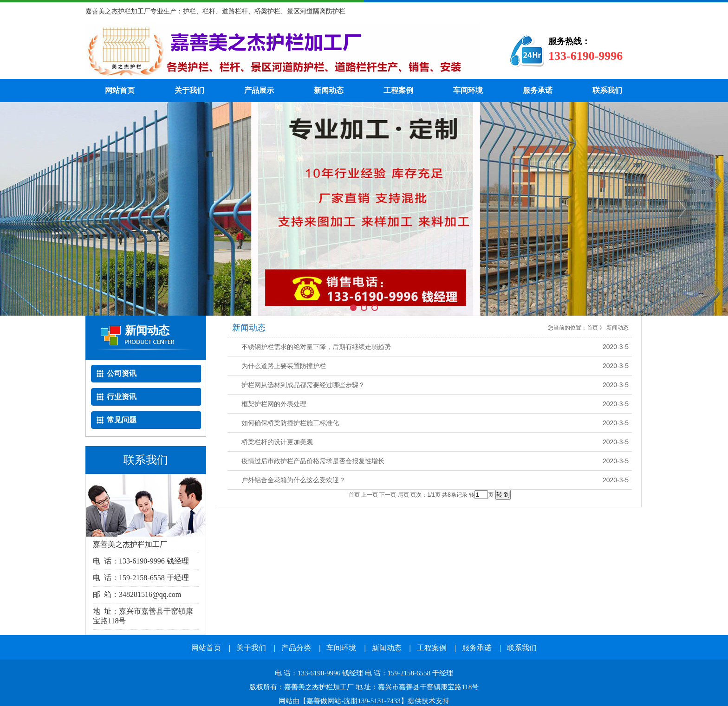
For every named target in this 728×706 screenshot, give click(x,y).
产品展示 (259, 90)
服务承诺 (538, 90)
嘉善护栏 (283, 51)
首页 (592, 328)
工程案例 (398, 90)
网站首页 (120, 90)
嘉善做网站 (324, 701)
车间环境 (468, 90)
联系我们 (607, 90)
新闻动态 (329, 90)
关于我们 (189, 90)
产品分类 (296, 648)
